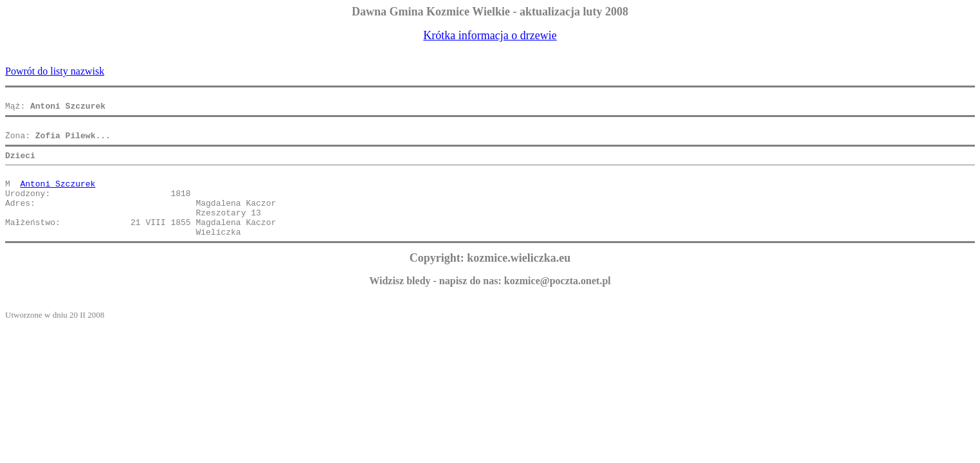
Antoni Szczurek (58, 197)
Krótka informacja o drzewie (490, 35)
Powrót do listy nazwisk (55, 71)
